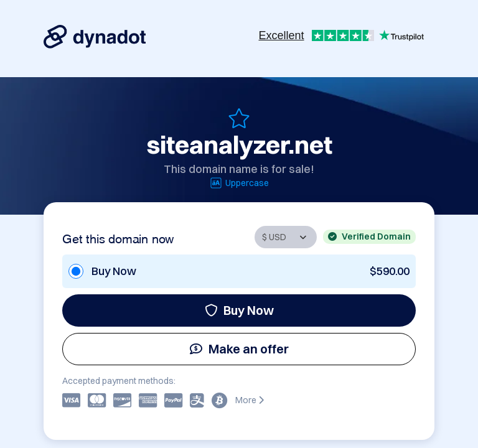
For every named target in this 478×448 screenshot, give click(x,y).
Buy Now (239, 310)
